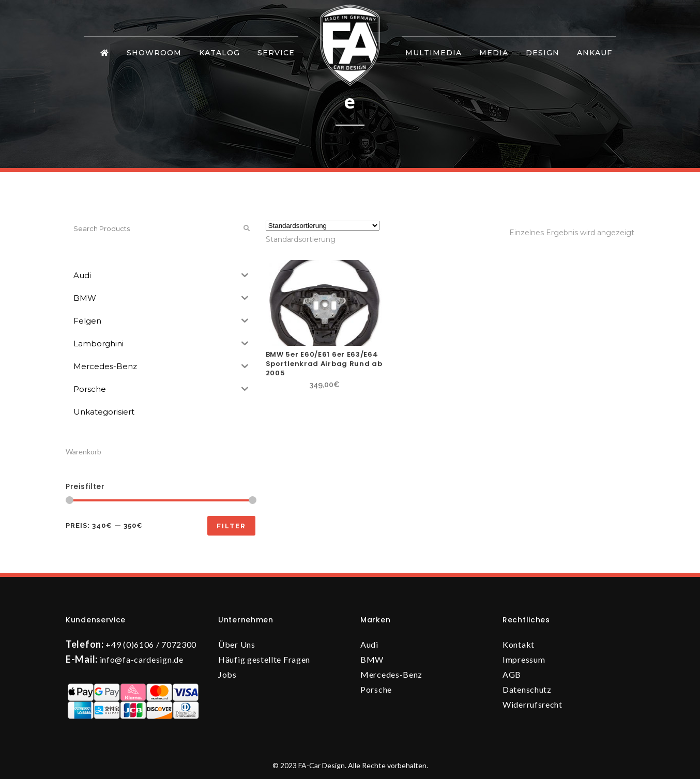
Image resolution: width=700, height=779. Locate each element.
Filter (231, 526)
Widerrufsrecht (532, 704)
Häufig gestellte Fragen (264, 659)
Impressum (524, 659)
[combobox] (301, 239)
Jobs (227, 674)
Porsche (376, 689)
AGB (512, 674)
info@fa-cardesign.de (142, 659)
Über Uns (237, 644)
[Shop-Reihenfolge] (323, 226)
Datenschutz (527, 689)
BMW (372, 659)
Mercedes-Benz (391, 674)
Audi (369, 644)
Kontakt (519, 644)
